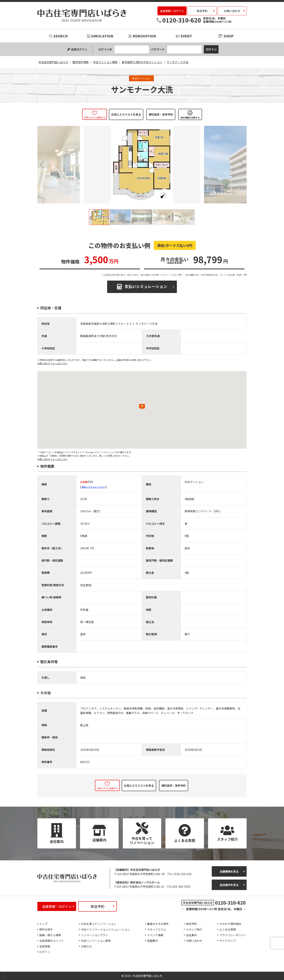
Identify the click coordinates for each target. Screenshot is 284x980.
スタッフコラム (157, 929)
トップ (43, 924)
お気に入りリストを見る (126, 114)
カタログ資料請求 (230, 924)
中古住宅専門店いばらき (82, 15)
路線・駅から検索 (50, 935)
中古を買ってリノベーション (99, 924)
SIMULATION (100, 36)
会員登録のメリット (52, 941)
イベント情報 (155, 935)
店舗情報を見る (229, 871)
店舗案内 (152, 941)
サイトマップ (228, 941)
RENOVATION (142, 36)
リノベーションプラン (95, 935)
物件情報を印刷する (190, 118)
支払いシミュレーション (146, 286)
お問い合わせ (232, 11)
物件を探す (46, 929)
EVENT (184, 36)
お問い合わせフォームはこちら (52, 363)
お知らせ (86, 946)
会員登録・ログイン (172, 11)
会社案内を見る (229, 885)
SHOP (226, 36)
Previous (42, 165)
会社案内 (191, 935)
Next (242, 165)
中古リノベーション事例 (96, 941)
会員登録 (45, 946)
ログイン (45, 952)
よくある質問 (228, 929)
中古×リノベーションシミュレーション (105, 929)
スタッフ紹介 (194, 929)
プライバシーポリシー (233, 935)
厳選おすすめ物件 (158, 924)
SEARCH (58, 36)
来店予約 (202, 11)
